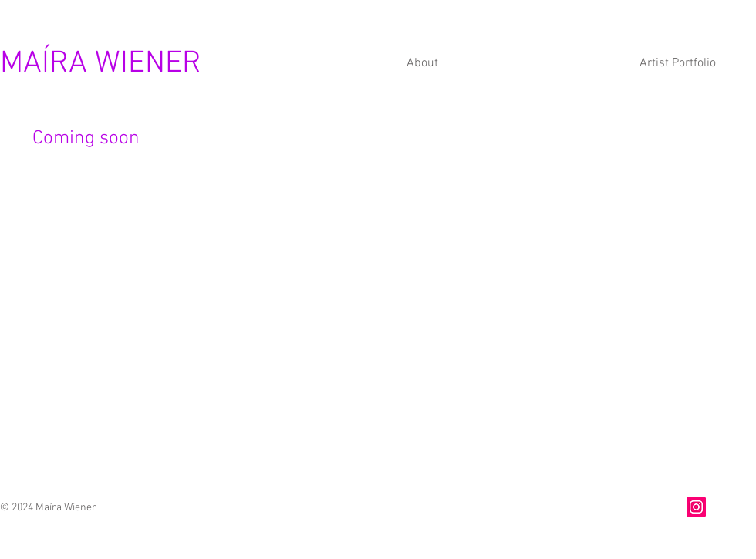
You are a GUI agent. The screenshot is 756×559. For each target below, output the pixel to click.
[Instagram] (696, 507)
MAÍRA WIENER (101, 64)
